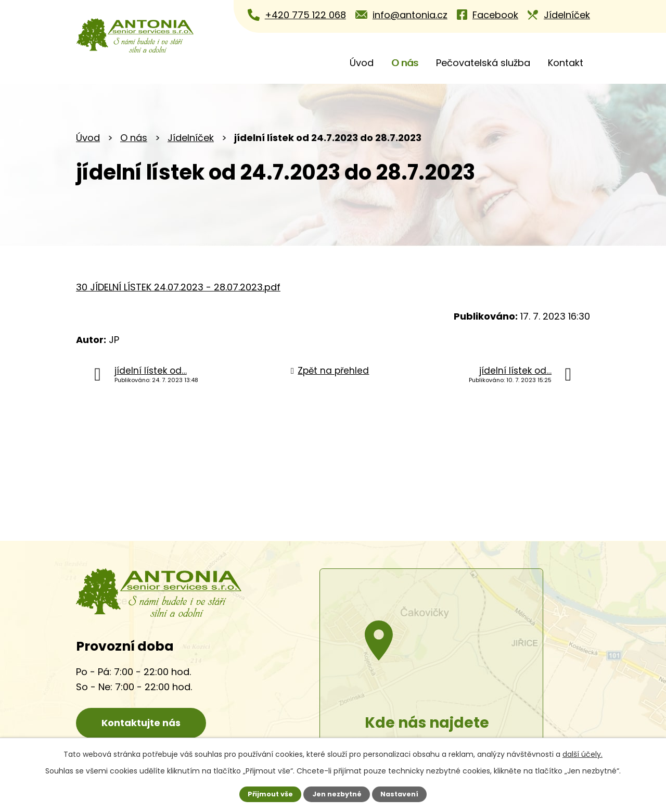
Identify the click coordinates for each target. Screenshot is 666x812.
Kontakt (566, 63)
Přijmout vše (270, 794)
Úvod (362, 63)
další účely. (582, 754)
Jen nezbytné (337, 794)
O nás (405, 63)
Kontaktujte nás (141, 723)
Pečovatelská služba (483, 63)
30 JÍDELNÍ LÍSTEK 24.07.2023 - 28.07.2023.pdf (178, 287)
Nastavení (399, 794)
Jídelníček (191, 138)
